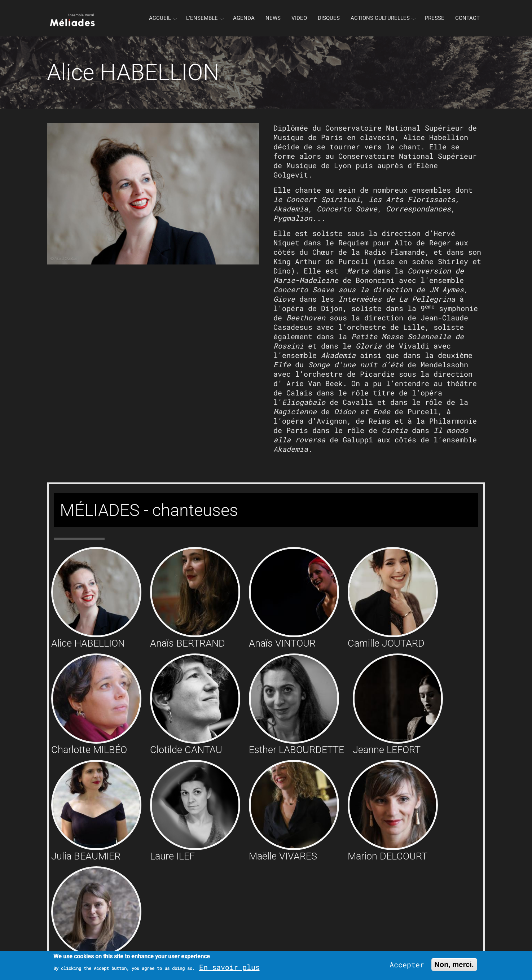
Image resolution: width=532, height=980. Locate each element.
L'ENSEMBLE (202, 18)
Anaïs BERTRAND (188, 643)
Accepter (407, 964)
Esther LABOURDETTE (296, 750)
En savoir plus (229, 967)
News (273, 18)
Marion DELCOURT (388, 856)
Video (299, 18)
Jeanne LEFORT (387, 750)
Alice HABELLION (88, 643)
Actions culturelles (380, 18)
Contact (467, 18)
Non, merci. (454, 964)
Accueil (160, 18)
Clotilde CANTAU (186, 750)
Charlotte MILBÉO (89, 750)
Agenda (244, 18)
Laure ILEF (172, 856)
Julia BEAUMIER (86, 856)
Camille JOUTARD (386, 643)
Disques (329, 18)
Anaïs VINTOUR (282, 643)
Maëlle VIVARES (283, 856)
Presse (435, 18)
